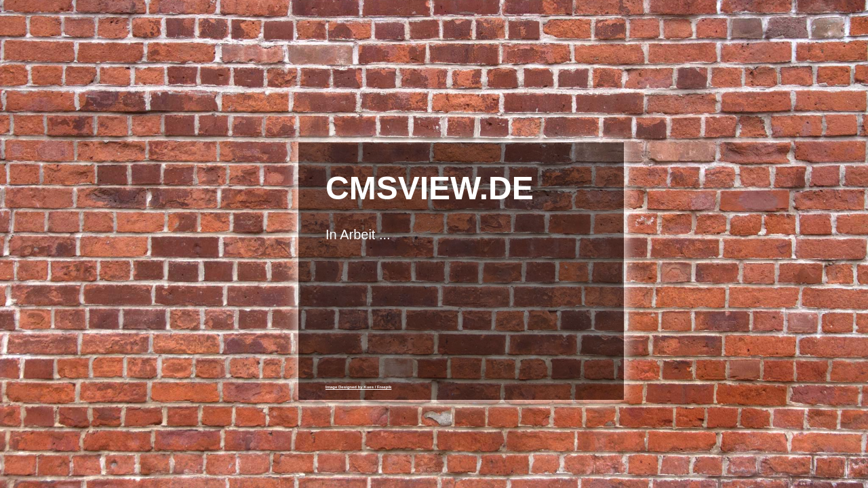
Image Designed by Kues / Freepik (358, 387)
